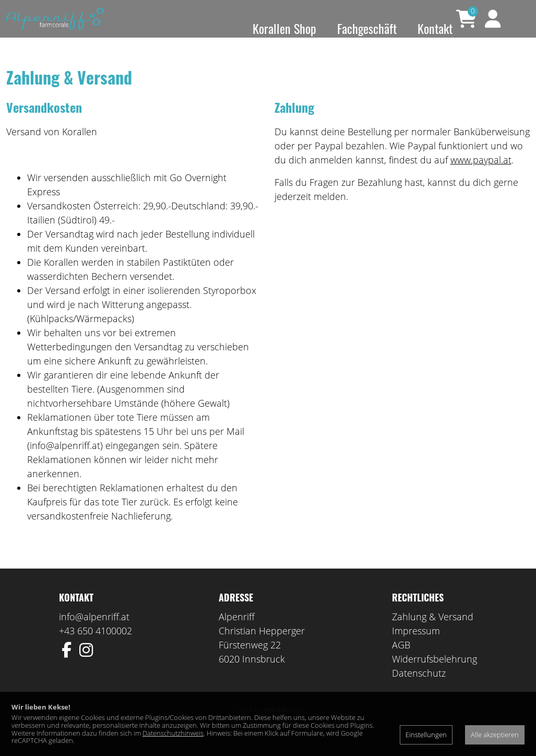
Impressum (416, 645)
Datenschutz (419, 688)
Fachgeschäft (367, 28)
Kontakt (435, 28)
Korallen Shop (284, 28)
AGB (401, 659)
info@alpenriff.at (94, 631)
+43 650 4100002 (96, 645)
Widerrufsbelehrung (434, 674)
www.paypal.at (481, 174)
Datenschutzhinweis (173, 733)
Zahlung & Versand (433, 631)
